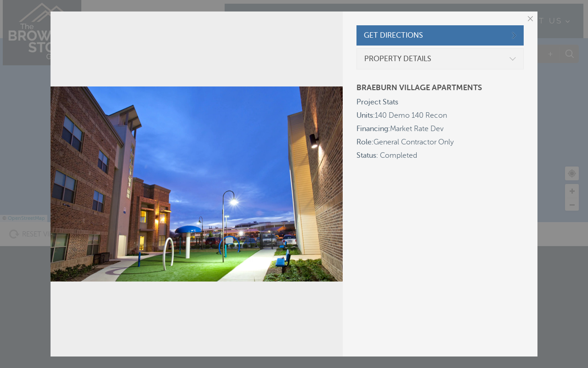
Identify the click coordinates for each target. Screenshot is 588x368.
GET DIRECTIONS (393, 35)
